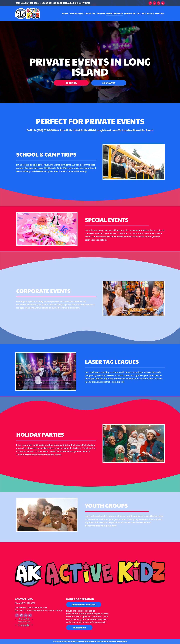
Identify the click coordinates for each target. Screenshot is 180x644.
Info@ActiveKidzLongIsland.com (95, 130)
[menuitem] (65, 14)
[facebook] (150, 3)
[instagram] (154, 3)
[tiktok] (163, 3)
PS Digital (123, 641)
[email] (159, 3)
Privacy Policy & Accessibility (97, 641)
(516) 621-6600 (46, 130)
